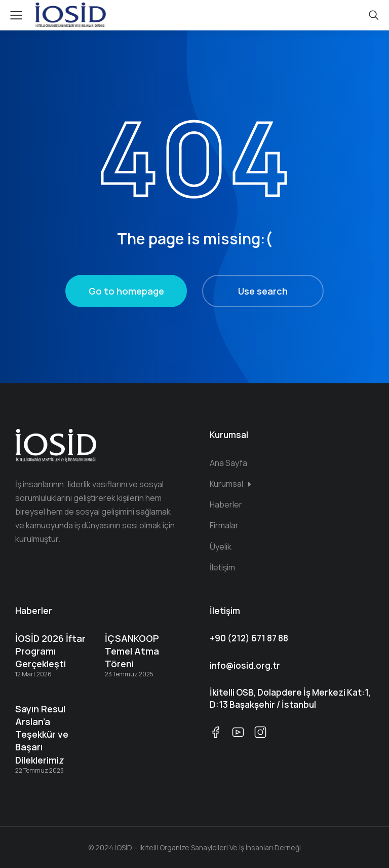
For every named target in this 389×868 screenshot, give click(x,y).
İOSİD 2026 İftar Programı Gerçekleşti (50, 651)
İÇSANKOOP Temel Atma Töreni (132, 651)
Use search (263, 291)
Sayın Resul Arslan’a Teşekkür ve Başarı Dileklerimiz (42, 734)
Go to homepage (126, 291)
